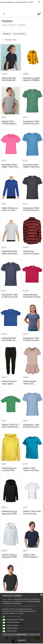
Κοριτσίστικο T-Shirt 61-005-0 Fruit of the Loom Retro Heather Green (32, 123)
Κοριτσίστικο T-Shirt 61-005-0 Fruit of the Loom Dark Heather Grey (32, 209)
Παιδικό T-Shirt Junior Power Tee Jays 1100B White (32, 513)
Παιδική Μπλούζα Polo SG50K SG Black (9, 79)
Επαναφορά (19, 34)
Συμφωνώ (21, 640)
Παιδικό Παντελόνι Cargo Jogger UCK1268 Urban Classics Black (9, 383)
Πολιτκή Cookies (35, 601)
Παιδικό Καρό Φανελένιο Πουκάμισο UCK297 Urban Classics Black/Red (32, 252)
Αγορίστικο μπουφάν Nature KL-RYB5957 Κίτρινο (32, 79)
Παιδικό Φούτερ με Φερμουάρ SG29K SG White (9, 556)
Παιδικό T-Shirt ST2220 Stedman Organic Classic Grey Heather (10, 123)
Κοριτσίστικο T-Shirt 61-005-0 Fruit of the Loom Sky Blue (32, 426)
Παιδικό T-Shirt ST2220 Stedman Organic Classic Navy (32, 556)
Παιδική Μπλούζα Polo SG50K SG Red (32, 296)
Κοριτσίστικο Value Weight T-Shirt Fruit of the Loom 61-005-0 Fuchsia (11, 166)
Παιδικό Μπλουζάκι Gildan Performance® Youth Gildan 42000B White (11, 252)
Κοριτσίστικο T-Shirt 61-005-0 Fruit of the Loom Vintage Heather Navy (10, 296)
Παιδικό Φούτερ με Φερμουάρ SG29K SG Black (9, 513)
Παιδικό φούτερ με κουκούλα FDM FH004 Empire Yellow (10, 469)
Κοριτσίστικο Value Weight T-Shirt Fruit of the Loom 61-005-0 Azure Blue (32, 166)
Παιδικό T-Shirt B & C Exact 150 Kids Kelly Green (10, 426)
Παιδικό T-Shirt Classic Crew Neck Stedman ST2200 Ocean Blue (31, 469)
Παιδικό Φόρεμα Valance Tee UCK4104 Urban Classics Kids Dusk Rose (31, 383)
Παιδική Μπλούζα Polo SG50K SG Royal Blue (9, 339)
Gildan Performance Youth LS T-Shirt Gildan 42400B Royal (10, 209)
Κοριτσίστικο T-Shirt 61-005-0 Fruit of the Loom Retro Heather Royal (32, 339)
